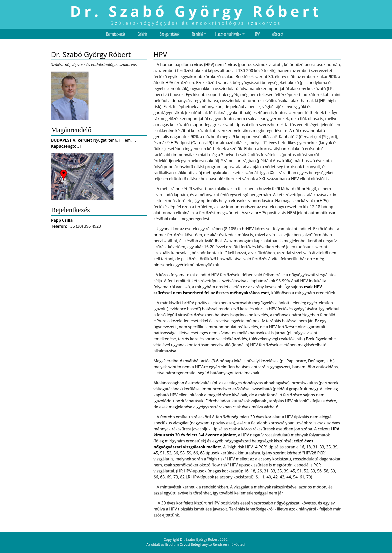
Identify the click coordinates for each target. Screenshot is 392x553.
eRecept (278, 34)
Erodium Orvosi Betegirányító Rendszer (196, 544)
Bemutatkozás (116, 34)
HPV (257, 34)
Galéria (142, 34)
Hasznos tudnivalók (228, 34)
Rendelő (197, 34)
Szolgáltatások (169, 34)
